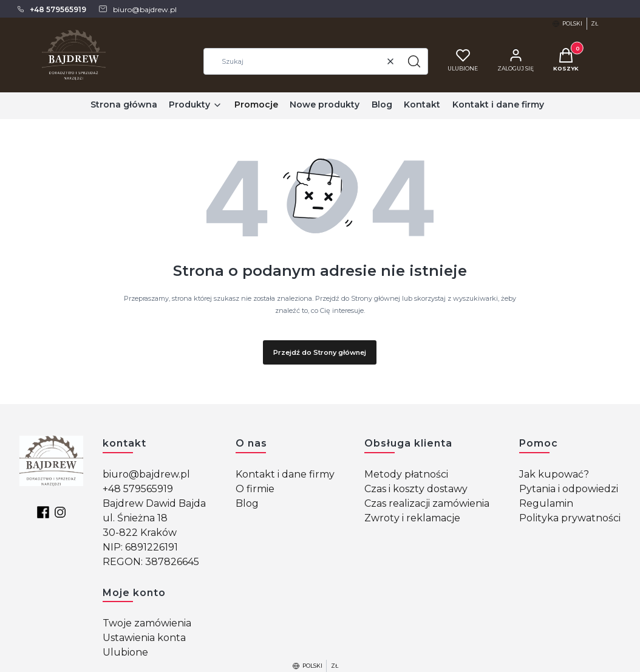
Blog (247, 503)
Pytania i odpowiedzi (569, 489)
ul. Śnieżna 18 (135, 518)
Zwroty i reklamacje (412, 518)
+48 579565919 (138, 489)
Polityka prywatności (570, 518)
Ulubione (125, 652)
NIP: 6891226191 (140, 547)
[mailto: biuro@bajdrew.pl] (137, 9)
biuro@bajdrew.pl (146, 474)
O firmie (255, 489)
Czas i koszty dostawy (416, 489)
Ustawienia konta (144, 638)
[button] (414, 61)
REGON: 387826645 (151, 562)
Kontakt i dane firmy (285, 474)
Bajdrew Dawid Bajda (154, 503)
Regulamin (546, 503)
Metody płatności (406, 474)
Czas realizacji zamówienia (427, 503)
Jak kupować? (554, 474)
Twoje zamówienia (147, 623)
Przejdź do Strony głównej (320, 352)
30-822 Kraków (140, 533)
